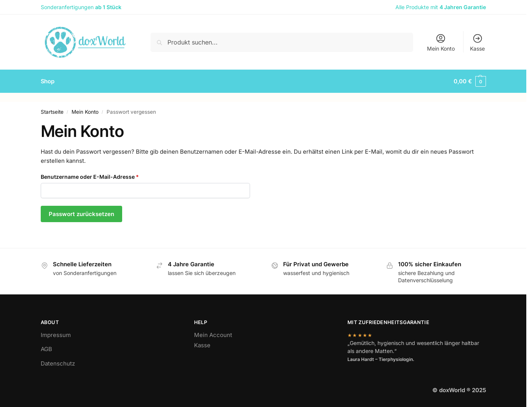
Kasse (477, 42)
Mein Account (213, 335)
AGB (46, 349)
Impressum (56, 335)
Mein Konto (441, 42)
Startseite (52, 112)
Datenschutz (58, 363)
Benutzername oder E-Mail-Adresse (105, 176)
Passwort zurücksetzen (81, 214)
